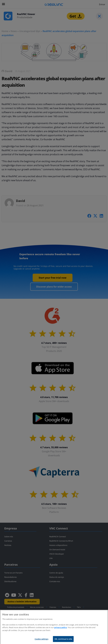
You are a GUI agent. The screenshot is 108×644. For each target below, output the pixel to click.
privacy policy (61, 630)
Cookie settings (41, 641)
